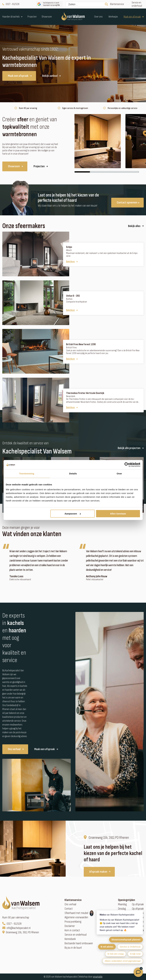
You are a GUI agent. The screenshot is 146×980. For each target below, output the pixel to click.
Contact (69, 909)
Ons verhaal (16, 749)
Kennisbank (70, 939)
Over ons (98, 17)
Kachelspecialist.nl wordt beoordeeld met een (48, 4)
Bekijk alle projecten (131, 448)
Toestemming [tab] (27, 474)
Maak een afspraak (134, 17)
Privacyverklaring (73, 922)
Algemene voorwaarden (76, 917)
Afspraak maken (100, 872)
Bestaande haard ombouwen (79, 943)
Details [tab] (73, 474)
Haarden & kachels (12, 17)
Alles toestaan (118, 514)
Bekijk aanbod (51, 76)
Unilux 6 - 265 (73, 296)
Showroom (47, 17)
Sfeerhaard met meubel (76, 913)
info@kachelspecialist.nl (16, 928)
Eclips (69, 247)
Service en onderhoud (137, 4)
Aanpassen (73, 514)
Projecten (32, 17)
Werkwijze (113, 17)
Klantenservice (117, 4)
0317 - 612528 (11, 4)
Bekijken (72, 262)
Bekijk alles (136, 226)
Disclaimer (70, 926)
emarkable (98, 977)
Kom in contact (72, 930)
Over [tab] (119, 474)
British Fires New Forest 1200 (81, 344)
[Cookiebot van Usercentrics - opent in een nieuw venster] (127, 465)
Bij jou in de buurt (73, 948)
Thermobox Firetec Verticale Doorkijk (85, 393)
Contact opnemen (128, 203)
